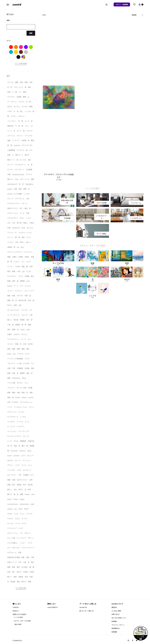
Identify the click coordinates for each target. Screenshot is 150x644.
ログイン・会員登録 (122, 4)
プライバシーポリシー (118, 625)
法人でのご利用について (119, 618)
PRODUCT (16, 611)
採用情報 (114, 632)
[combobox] (138, 15)
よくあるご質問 (116, 611)
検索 (31, 33)
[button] (58, 263)
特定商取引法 (116, 628)
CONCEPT (16, 607)
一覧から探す (18, 624)
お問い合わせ (116, 614)
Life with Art (83, 607)
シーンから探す (18, 617)
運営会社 (114, 607)
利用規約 (114, 621)
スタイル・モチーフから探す (22, 621)
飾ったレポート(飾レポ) (87, 611)
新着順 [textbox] (134, 15)
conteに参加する (53, 607)
